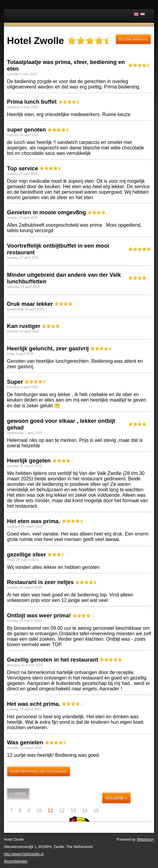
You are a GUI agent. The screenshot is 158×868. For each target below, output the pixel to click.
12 (62, 811)
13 (73, 811)
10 (39, 811)
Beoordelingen (16, 861)
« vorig (18, 794)
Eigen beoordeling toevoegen (39, 771)
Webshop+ (145, 840)
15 (96, 811)
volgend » (116, 798)
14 (85, 811)
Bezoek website (133, 39)
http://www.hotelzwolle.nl (24, 854)
